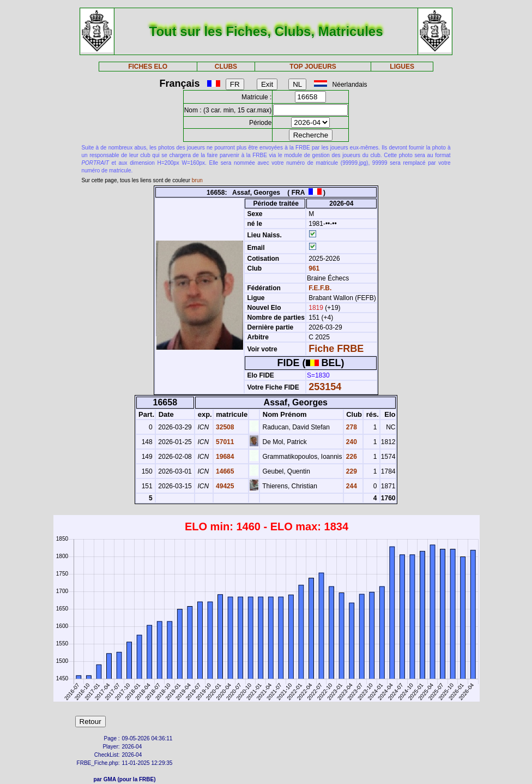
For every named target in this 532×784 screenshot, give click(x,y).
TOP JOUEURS (313, 67)
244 (351, 486)
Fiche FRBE (336, 349)
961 (313, 268)
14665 (224, 471)
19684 (224, 457)
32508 (224, 427)
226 (351, 457)
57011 (224, 442)
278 (351, 427)
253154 (325, 387)
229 (351, 471)
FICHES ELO (148, 67)
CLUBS (226, 67)
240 (351, 442)
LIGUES (402, 67)
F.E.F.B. (320, 288)
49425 (224, 486)
